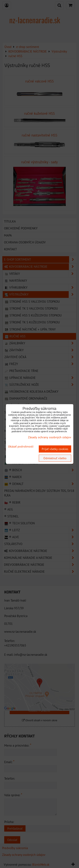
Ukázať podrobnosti (21, 447)
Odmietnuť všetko (55, 458)
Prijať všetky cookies (55, 449)
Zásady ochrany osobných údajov (50, 437)
